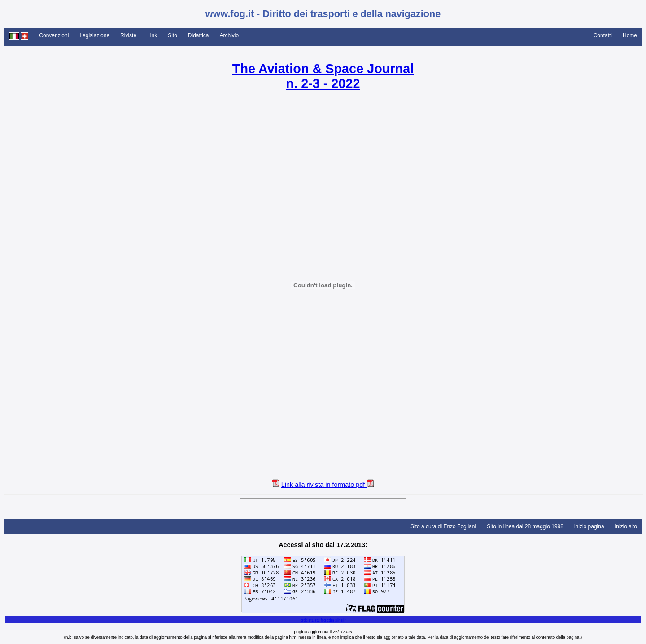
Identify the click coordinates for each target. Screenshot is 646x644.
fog (323, 620)
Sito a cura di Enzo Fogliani (443, 526)
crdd (304, 620)
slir (338, 620)
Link (152, 35)
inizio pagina (589, 526)
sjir (343, 620)
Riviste (128, 35)
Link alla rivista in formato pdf (324, 485)
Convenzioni (54, 35)
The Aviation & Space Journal (323, 69)
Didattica (199, 35)
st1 (311, 620)
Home (630, 35)
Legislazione (94, 35)
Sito (172, 35)
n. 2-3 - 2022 (323, 83)
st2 (317, 620)
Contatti (603, 35)
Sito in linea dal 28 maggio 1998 (525, 526)
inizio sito (626, 526)
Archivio (229, 35)
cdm (331, 620)
